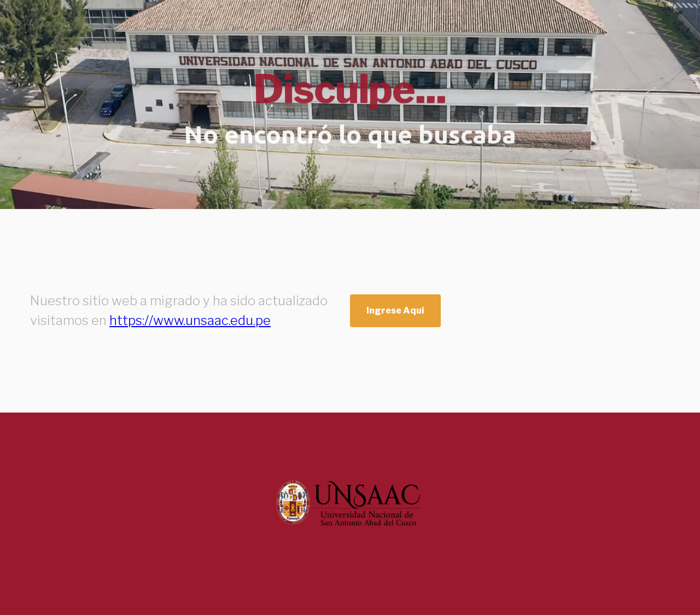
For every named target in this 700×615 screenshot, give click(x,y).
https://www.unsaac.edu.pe (190, 320)
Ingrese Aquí (395, 311)
